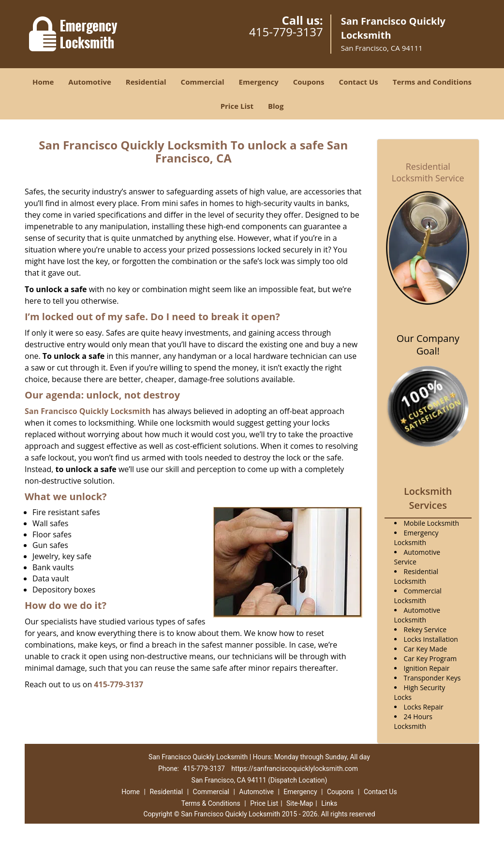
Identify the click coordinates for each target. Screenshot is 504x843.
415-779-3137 (286, 32)
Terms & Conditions (211, 803)
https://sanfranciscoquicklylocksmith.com (295, 769)
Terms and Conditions (432, 82)
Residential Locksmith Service (428, 172)
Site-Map (300, 803)
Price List (237, 106)
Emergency (259, 82)
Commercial (203, 82)
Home (43, 82)
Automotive (90, 82)
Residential (146, 82)
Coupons (309, 82)
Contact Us (359, 82)
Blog (276, 106)
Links (329, 803)
